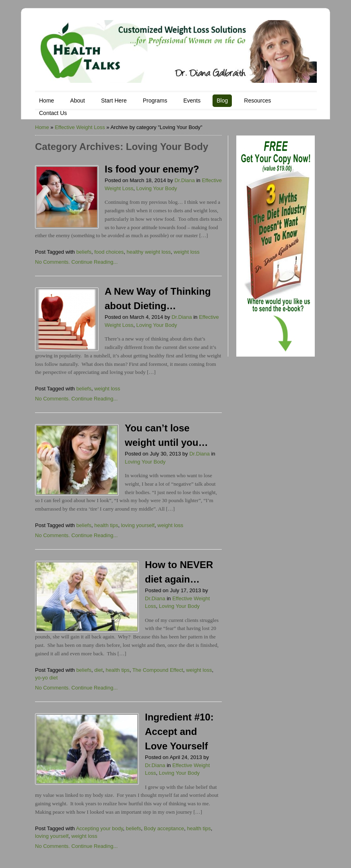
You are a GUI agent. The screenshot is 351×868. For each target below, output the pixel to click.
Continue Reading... (94, 262)
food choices (109, 252)
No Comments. (53, 262)
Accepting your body (100, 828)
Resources (257, 101)
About (77, 101)
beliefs (84, 252)
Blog (222, 101)
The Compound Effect (158, 670)
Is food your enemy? (152, 169)
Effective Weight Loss (80, 127)
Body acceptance (164, 828)
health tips (106, 525)
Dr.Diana (185, 180)
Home (46, 101)
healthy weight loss (149, 252)
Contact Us (53, 113)
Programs (155, 101)
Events (192, 101)
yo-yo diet (46, 678)
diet (98, 670)
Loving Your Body (157, 188)
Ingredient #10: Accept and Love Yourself (179, 732)
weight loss (187, 252)
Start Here (114, 101)
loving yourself (138, 525)
